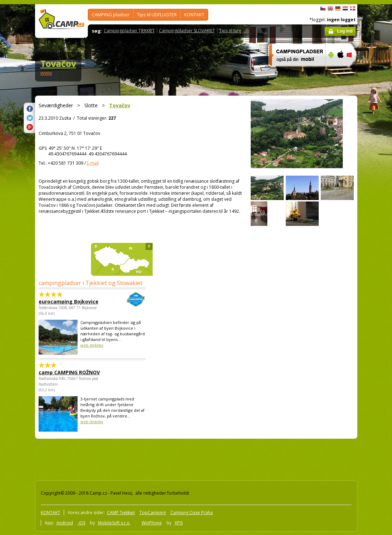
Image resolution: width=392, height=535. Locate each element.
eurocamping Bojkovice (73, 301)
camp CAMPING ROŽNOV (69, 372)
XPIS (179, 523)
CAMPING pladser (111, 15)
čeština (323, 8)
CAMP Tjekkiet (121, 513)
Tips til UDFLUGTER (157, 15)
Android (65, 523)
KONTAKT (194, 15)
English (330, 8)
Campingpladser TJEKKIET (129, 31)
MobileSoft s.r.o (114, 523)
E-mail (93, 163)
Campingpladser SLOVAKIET (187, 31)
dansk (353, 8)
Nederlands (345, 8)
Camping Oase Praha (192, 513)
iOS (81, 523)
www (46, 73)
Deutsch (338, 8)
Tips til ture (230, 31)
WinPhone (152, 523)
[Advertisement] (162, 458)
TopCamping (153, 513)
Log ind (345, 31)
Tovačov (58, 63)
